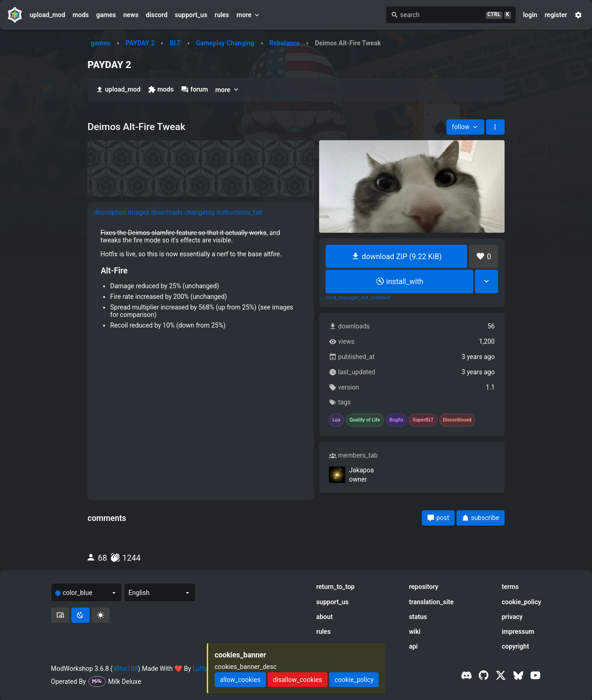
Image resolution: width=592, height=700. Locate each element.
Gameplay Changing (225, 43)
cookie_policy (521, 602)
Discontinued (457, 420)
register (556, 15)
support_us (191, 15)
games (106, 15)
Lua (336, 420)
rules (222, 15)
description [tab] (110, 212)
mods (81, 15)
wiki (415, 632)
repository (424, 587)
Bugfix (396, 420)
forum (194, 90)
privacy (512, 617)
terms (510, 587)
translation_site (431, 602)
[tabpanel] (201, 282)
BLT (175, 43)
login (530, 15)
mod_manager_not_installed (358, 298)
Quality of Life (365, 420)
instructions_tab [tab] (240, 212)
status (418, 617)
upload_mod (47, 15)
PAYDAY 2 (140, 43)
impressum (518, 632)
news (131, 15)
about (325, 617)
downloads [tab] (167, 212)
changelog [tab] (200, 212)
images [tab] (139, 212)
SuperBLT (423, 420)
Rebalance (284, 43)
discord (157, 15)
